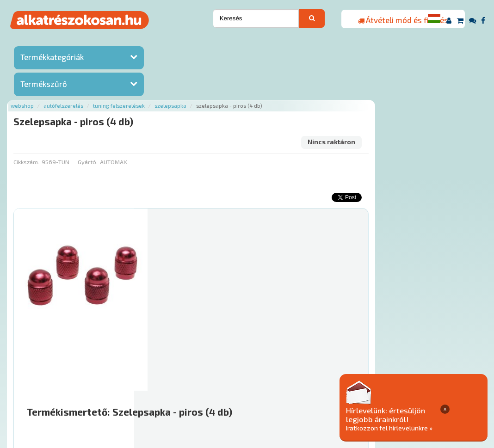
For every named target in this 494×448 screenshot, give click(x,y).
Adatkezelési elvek (437, 392)
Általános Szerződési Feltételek (352, 392)
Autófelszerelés (184, 43)
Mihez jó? (281, 315)
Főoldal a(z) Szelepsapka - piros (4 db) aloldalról (205, 362)
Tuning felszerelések (239, 43)
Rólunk (143, 392)
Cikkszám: (147, 99)
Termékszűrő (44, 85)
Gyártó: (207, 99)
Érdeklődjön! (420, 338)
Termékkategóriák (52, 58)
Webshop (142, 43)
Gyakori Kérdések (271, 392)
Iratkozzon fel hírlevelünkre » (423, 428)
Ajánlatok (110, 392)
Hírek (168, 392)
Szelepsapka (291, 43)
